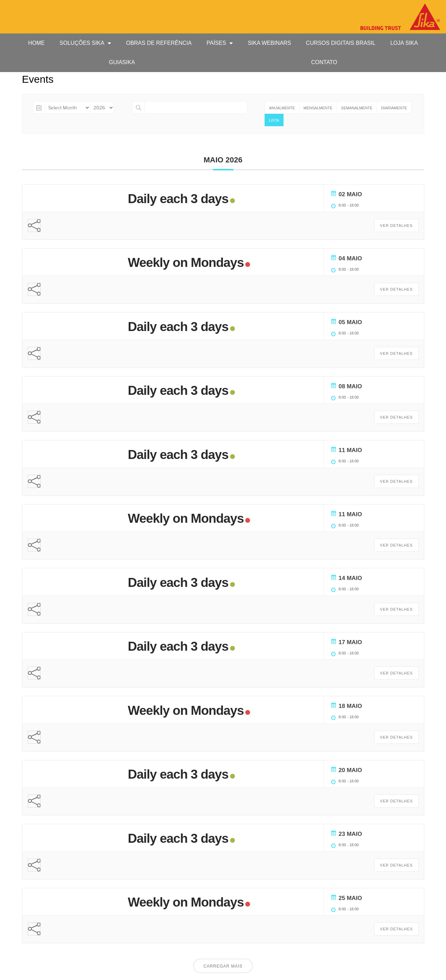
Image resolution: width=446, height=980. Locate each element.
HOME (37, 43)
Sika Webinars (269, 43)
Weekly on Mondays (186, 263)
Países (220, 43)
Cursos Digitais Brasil (341, 43)
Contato (324, 62)
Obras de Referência (159, 43)
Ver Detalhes (397, 226)
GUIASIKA (122, 62)
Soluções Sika (86, 43)
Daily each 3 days (178, 199)
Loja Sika (404, 43)
